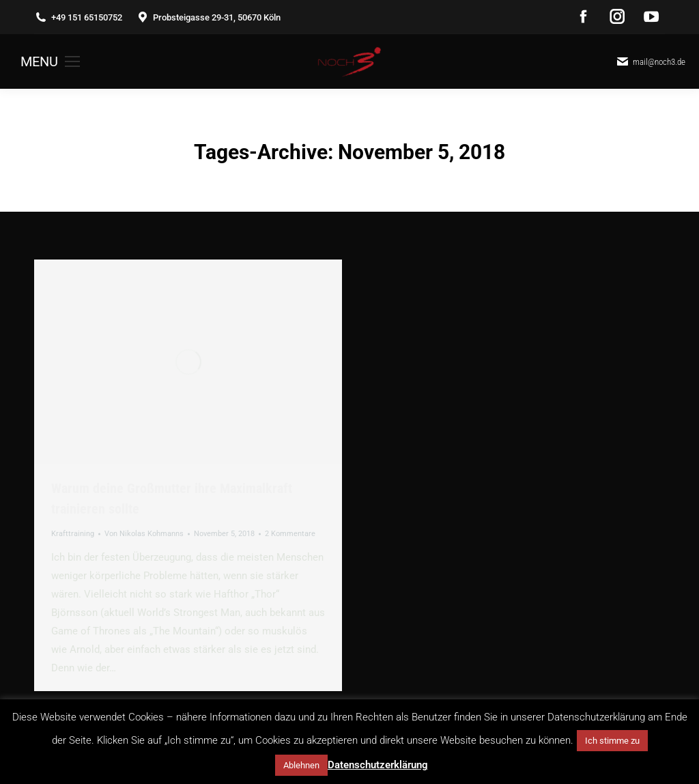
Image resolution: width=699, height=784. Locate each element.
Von (144, 534)
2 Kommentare (290, 534)
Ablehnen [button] (301, 765)
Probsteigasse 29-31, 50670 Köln (208, 17)
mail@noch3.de (651, 61)
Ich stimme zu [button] (612, 741)
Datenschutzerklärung (378, 765)
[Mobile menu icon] (50, 61)
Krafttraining (73, 534)
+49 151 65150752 (78, 17)
